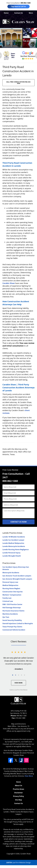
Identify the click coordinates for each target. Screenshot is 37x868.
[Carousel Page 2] (16, 675)
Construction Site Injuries (13, 592)
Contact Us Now (18, 522)
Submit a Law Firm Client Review (18, 690)
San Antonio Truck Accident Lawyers (17, 576)
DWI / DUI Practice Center (12, 604)
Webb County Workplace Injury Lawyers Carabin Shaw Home (18, 22)
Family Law (7, 598)
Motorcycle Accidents (11, 573)
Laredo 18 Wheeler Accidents (14, 537)
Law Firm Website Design (18, 863)
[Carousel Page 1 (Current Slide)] (13, 675)
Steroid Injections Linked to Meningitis (18, 623)
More (31, 13)
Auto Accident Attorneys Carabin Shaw (18, 750)
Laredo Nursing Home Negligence (16, 550)
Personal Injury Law (10, 582)
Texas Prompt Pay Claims (12, 627)
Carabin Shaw (9, 283)
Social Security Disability (12, 620)
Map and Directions (19, 724)
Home (6, 13)
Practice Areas (9, 563)
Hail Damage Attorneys (12, 608)
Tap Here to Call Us (18, 6)
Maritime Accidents (10, 614)
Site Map (18, 800)
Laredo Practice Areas (12, 533)
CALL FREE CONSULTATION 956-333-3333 (18, 83)
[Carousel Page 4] (22, 675)
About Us (18, 785)
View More (18, 683)
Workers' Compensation (12, 595)
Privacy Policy (18, 796)
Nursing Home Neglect (11, 588)
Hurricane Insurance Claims (13, 611)
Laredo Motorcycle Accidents (14, 546)
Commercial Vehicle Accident (14, 630)
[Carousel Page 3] (19, 675)
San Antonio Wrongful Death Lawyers (17, 579)
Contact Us (18, 13)
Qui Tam (6, 617)
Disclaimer (18, 793)
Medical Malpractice (10, 585)
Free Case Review (10, 470)
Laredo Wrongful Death (12, 556)
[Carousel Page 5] (24, 675)
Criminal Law (8, 601)
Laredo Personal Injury (11, 553)
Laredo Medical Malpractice (13, 543)
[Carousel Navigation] (18, 675)
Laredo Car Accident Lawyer (13, 540)
